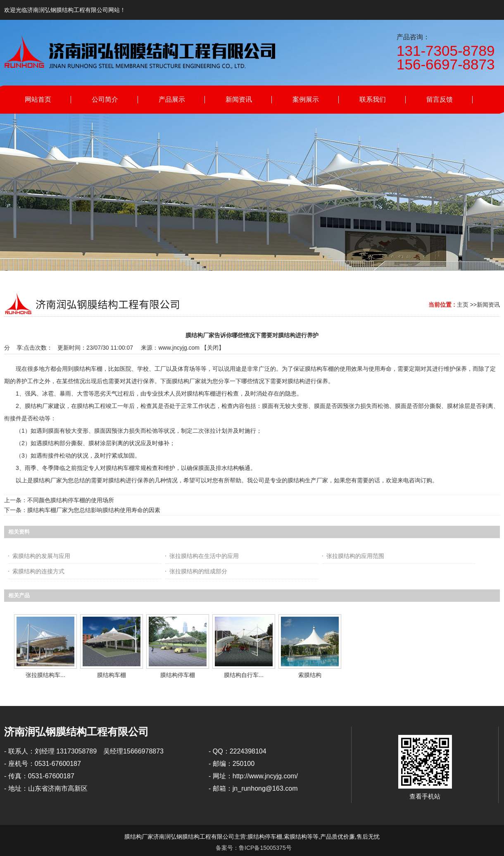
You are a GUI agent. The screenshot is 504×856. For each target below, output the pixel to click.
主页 (463, 305)
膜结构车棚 (112, 675)
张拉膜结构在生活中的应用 (204, 556)
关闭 (213, 348)
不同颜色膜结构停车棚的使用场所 (71, 500)
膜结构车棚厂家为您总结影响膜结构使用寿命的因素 (94, 510)
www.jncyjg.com (179, 348)
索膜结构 (310, 675)
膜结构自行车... (244, 675)
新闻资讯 (488, 305)
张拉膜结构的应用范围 (355, 556)
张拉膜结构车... (45, 675)
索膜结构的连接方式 (38, 571)
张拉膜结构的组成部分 (198, 571)
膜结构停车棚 (178, 675)
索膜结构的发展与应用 (41, 556)
